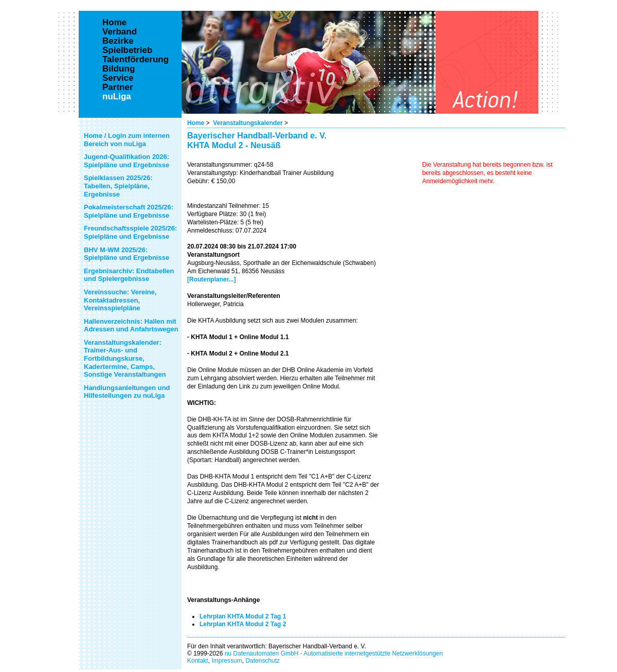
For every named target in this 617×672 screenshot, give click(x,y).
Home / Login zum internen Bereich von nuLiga (127, 140)
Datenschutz (262, 661)
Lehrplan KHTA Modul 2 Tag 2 (243, 624)
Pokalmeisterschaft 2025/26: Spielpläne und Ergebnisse (129, 211)
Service (118, 78)
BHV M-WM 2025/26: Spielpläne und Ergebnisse (126, 254)
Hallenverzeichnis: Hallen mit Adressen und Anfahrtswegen (131, 325)
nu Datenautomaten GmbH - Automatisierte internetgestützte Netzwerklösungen (334, 653)
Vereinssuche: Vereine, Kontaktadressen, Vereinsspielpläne (120, 300)
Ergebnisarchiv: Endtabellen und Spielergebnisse (129, 275)
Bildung (119, 69)
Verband (120, 32)
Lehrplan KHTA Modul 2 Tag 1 (243, 616)
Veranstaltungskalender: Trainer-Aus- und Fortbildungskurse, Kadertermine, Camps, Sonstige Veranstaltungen (125, 358)
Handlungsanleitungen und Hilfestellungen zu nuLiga (127, 392)
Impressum (226, 661)
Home (196, 123)
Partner (118, 87)
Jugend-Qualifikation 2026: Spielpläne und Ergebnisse (126, 161)
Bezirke (118, 41)
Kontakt (198, 661)
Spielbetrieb (127, 50)
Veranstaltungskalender (248, 123)
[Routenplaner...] (212, 279)
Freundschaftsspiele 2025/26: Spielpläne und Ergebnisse (130, 232)
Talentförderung (135, 60)
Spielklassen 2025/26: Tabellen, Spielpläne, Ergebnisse (118, 186)
